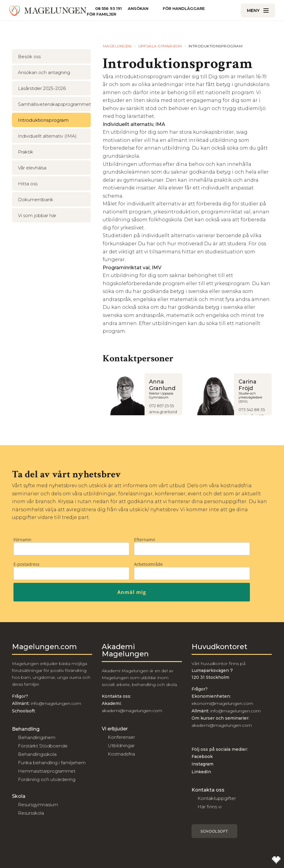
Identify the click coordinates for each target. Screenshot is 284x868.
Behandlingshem (37, 737)
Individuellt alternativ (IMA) (47, 136)
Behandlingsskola (37, 754)
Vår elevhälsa (32, 168)
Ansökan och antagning (44, 72)
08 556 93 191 (108, 8)
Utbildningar (121, 746)
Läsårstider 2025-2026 (42, 88)
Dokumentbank (36, 200)
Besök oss (29, 57)
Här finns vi (209, 807)
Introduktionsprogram (43, 120)
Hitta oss (28, 184)
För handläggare (184, 8)
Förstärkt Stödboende (43, 746)
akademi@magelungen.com (132, 711)
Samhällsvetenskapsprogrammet (54, 104)
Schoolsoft (214, 831)
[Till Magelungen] (48, 10)
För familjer (101, 14)
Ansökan (138, 9)
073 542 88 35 (252, 410)
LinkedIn (201, 772)
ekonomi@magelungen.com (222, 703)
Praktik (26, 152)
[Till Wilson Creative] (276, 860)
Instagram (202, 764)
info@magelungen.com (55, 703)
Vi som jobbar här (37, 215)
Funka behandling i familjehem (52, 763)
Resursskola (31, 813)
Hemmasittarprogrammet (47, 771)
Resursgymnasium (38, 805)
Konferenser (121, 737)
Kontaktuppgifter (217, 798)
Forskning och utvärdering (47, 779)
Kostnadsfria (121, 754)
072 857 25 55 (161, 406)
